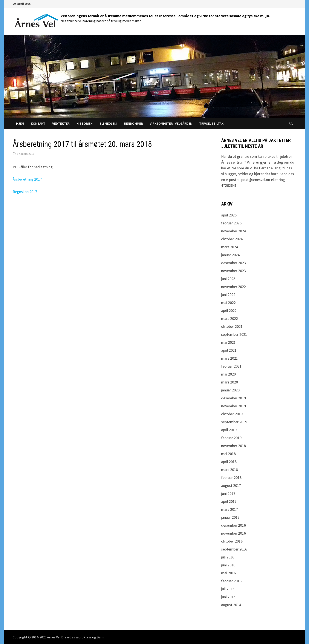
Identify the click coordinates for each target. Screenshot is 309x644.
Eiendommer (133, 123)
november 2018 (233, 446)
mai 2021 (228, 342)
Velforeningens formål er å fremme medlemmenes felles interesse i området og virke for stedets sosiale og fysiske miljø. (165, 16)
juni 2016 (228, 565)
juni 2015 (228, 597)
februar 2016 (231, 581)
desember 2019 (233, 398)
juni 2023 (228, 279)
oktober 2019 (232, 414)
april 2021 (229, 350)
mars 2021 (229, 358)
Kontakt (38, 123)
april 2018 (229, 462)
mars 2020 (229, 382)
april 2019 (229, 430)
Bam (100, 637)
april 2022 (229, 310)
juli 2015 (228, 589)
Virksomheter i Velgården (171, 123)
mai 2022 (228, 303)
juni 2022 (228, 295)
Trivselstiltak (211, 123)
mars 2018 (229, 470)
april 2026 (229, 215)
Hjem (20, 123)
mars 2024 (229, 247)
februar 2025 (231, 223)
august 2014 (231, 605)
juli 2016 (228, 557)
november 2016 (233, 533)
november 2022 (233, 287)
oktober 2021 (232, 326)
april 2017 (229, 501)
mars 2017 (229, 509)
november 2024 (233, 231)
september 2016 (234, 549)
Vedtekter (61, 123)
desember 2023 (233, 263)
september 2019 (234, 422)
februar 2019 (231, 438)
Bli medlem (108, 123)
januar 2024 (230, 255)
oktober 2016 (232, 541)
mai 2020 (228, 374)
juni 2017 (228, 493)
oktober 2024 (232, 239)
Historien (85, 123)
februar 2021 (231, 366)
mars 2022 (229, 318)
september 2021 (234, 334)
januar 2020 (230, 390)
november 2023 (233, 271)
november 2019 (233, 406)
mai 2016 (228, 573)
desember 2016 (233, 525)
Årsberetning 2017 (27, 179)
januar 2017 (230, 517)
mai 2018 (228, 454)
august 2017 (231, 485)
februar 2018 (231, 478)
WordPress (84, 637)
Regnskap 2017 (25, 192)
